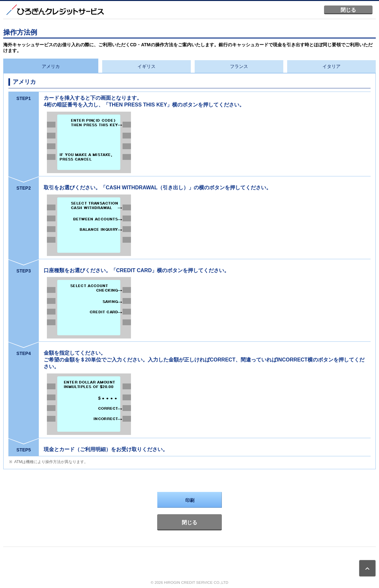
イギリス (146, 66)
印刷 (190, 500)
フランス (239, 66)
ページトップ (367, 568)
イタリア (331, 66)
